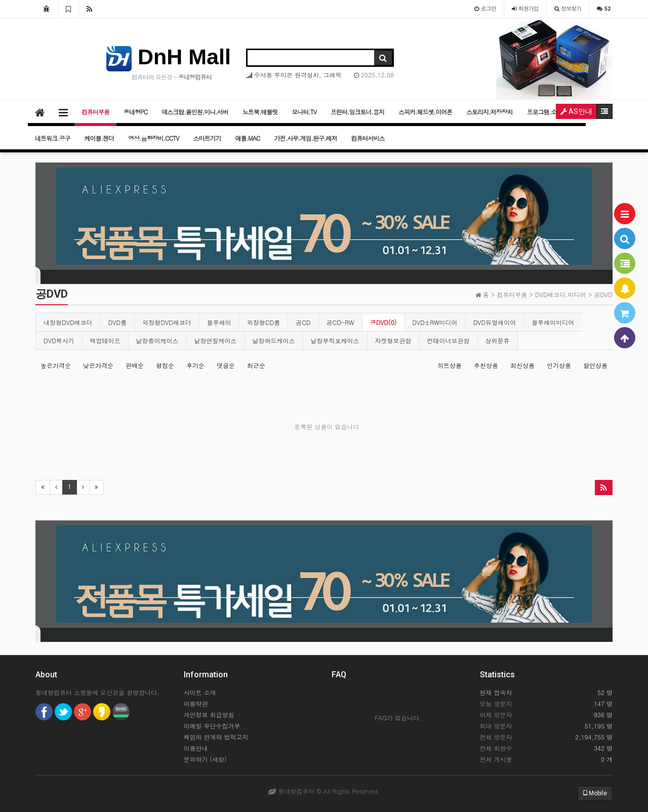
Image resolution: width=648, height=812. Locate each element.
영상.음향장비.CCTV (154, 138)
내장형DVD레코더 (68, 322)
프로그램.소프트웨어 (553, 112)
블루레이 (219, 322)
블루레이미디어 (553, 322)
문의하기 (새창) (205, 759)
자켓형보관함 (393, 340)
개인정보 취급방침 (209, 715)
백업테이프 (105, 340)
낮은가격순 (98, 365)
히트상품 (450, 365)
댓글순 (226, 365)
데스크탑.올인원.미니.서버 (195, 112)
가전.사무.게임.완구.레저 (305, 138)
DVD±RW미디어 (435, 322)
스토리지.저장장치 (490, 112)
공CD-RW (340, 322)
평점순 (165, 365)
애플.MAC (248, 138)
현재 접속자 (496, 692)
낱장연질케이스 (216, 340)
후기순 (195, 365)
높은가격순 (56, 365)
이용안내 (196, 748)
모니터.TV (304, 112)
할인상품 (595, 365)
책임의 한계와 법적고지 (216, 737)
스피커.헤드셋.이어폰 (425, 112)
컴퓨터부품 (95, 112)
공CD (303, 322)
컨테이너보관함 (449, 340)
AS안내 (576, 111)
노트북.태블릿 (260, 112)
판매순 (135, 365)
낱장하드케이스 (274, 340)
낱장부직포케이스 (335, 340)
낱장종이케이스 (157, 340)
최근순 (256, 365)
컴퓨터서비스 (368, 138)
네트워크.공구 (53, 138)
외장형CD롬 (264, 322)
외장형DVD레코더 (167, 322)
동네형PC (135, 112)
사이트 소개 (200, 692)
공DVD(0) (383, 322)
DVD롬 (118, 322)
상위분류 (498, 340)
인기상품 (559, 365)
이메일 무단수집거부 (212, 726)
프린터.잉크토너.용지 (357, 112)
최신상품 (522, 365)
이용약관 (196, 703)
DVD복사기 (59, 340)
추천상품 (486, 365)
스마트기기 (207, 138)
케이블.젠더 (99, 138)
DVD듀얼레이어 (495, 322)
